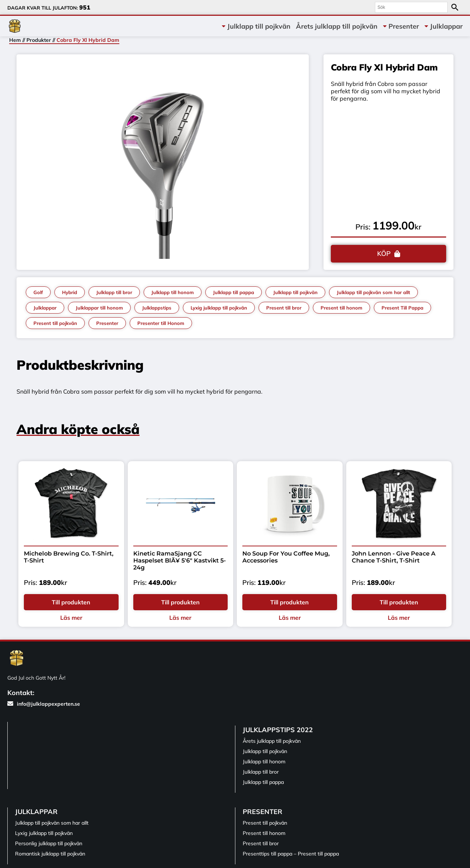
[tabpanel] (163, 160)
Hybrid (70, 292)
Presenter (404, 26)
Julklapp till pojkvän (259, 26)
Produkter (39, 40)
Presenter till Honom (161, 323)
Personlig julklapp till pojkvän (49, 843)
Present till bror (284, 308)
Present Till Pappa (402, 308)
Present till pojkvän (55, 323)
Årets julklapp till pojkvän (337, 26)
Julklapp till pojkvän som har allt (373, 292)
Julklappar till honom (99, 308)
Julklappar (446, 26)
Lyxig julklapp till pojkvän (219, 308)
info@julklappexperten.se (44, 704)
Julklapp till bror (114, 292)
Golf (38, 292)
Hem (15, 40)
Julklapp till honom (173, 292)
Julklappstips (157, 308)
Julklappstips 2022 (278, 730)
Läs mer (71, 618)
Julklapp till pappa (234, 292)
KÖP (384, 254)
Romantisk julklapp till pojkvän (50, 854)
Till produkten (71, 602)
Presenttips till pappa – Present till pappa (291, 854)
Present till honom (341, 308)
